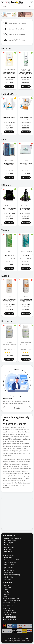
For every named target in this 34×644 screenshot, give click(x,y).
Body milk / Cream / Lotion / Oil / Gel (26, 70)
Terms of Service (9, 571)
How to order (8, 558)
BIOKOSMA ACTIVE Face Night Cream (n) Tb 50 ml (9, 73)
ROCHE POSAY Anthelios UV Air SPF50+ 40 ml (9, 118)
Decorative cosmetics (11, 541)
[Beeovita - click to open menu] (31, 3)
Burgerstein (10, 343)
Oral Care (7, 545)
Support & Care (9, 548)
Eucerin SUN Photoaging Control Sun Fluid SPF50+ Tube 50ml (26, 301)
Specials (6, 595)
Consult (17, 408)
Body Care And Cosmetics (12, 539)
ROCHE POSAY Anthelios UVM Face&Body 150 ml (26, 118)
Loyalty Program (9, 565)
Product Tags (8, 552)
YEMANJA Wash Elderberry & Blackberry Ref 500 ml (9, 209)
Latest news (7, 588)
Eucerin (10, 297)
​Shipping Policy (9, 577)
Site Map (6, 592)
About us (6, 585)
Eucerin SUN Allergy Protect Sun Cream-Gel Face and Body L (9, 301)
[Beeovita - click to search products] (30, 7)
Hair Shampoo (8, 543)
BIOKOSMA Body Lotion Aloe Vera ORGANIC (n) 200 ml (26, 73)
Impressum (7, 580)
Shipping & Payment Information (14, 560)
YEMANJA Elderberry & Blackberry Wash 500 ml (26, 209)
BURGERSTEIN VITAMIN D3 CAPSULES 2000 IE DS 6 (9, 346)
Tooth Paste (7, 550)
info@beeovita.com (11, 620)
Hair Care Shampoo (10, 161)
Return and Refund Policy (12, 575)
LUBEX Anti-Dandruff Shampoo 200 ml (9, 164)
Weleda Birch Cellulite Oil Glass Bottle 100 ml (9, 255)
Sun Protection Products (10, 115)
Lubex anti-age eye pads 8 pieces (26, 164)
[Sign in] (3, 3)
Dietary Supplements (26, 343)
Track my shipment (10, 562)
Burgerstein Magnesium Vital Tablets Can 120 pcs (26, 346)
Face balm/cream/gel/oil (10, 70)
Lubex (26, 161)
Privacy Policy (8, 573)
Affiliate (6, 590)
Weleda (10, 252)
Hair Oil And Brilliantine (26, 252)
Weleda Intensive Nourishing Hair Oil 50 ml (26, 255)
